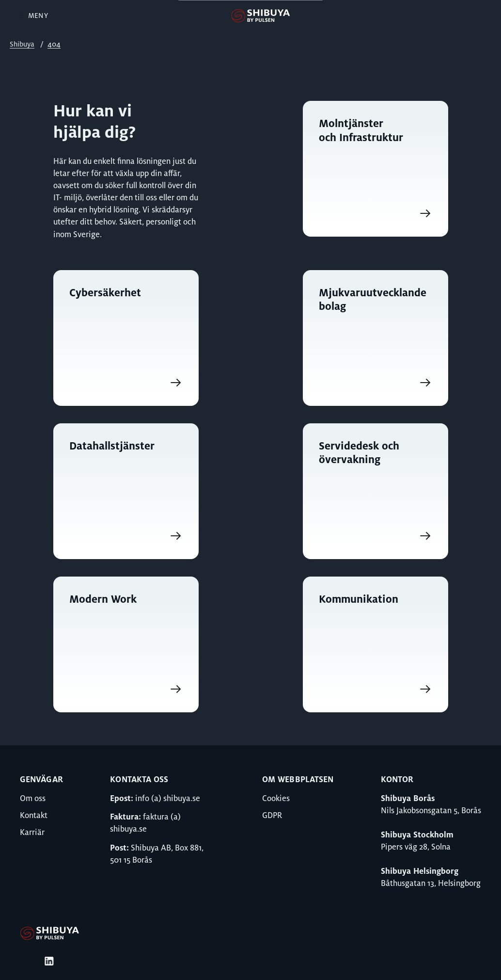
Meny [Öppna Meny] (33, 16)
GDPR (272, 816)
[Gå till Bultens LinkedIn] (49, 961)
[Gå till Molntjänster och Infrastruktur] (376, 177)
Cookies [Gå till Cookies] (276, 799)
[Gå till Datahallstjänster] (126, 491)
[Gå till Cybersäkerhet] (126, 338)
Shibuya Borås (408, 799)
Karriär (32, 833)
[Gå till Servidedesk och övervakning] (376, 491)
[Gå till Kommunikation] (376, 644)
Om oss (33, 799)
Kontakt (34, 816)
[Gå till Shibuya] (49, 938)
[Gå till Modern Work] (126, 644)
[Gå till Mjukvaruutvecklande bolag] (376, 338)
